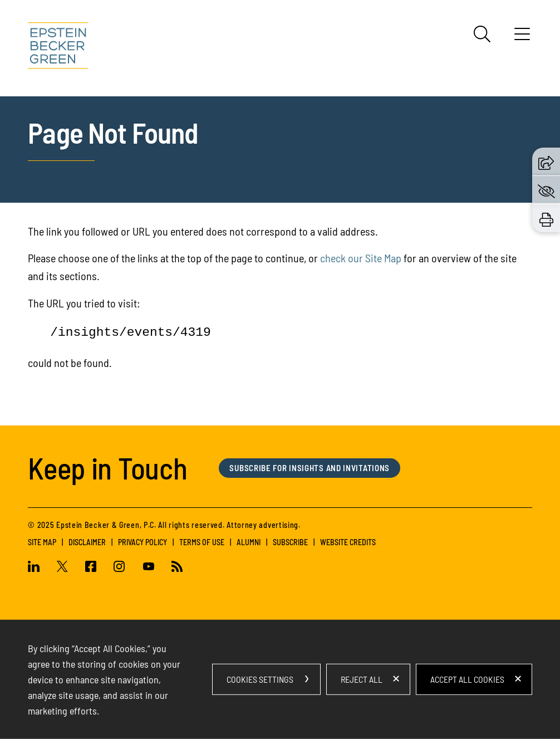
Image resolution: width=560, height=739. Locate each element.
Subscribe (290, 542)
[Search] (482, 34)
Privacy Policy (143, 542)
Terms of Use (202, 542)
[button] (546, 161)
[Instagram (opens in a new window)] (119, 568)
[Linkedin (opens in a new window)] (38, 568)
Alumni (249, 542)
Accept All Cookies (467, 679)
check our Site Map (361, 258)
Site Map (42, 542)
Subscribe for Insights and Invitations (310, 468)
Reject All (362, 679)
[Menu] (522, 38)
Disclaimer (87, 542)
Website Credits (348, 542)
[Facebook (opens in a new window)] (91, 568)
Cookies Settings (260, 679)
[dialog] (280, 679)
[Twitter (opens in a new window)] (63, 568)
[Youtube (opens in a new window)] (148, 568)
